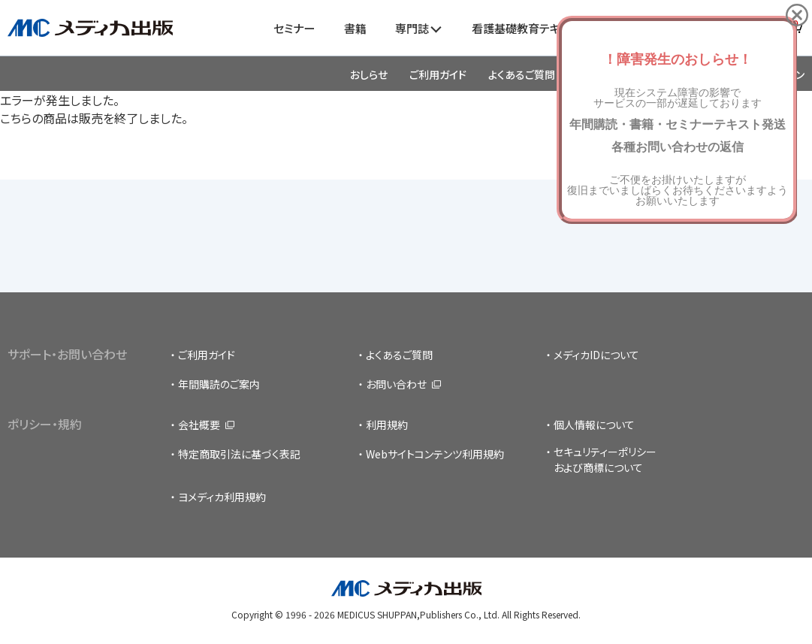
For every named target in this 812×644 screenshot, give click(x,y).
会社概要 (199, 425)
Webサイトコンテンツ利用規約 (435, 454)
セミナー (294, 28)
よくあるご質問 (522, 74)
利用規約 (387, 425)
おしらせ (369, 74)
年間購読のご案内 (219, 384)
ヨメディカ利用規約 (222, 497)
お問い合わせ (396, 384)
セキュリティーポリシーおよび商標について (605, 460)
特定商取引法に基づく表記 (239, 454)
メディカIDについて (596, 355)
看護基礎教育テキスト (525, 28)
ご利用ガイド (438, 74)
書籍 (355, 28)
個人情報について (594, 425)
